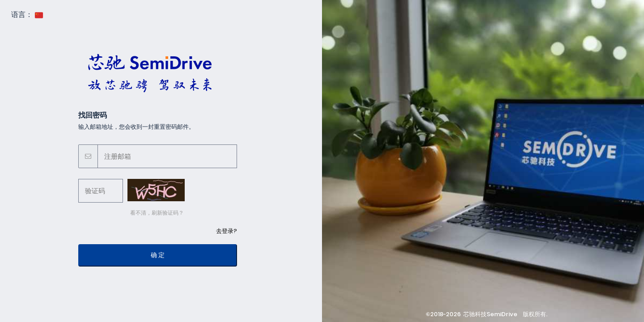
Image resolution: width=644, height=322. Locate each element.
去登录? (227, 231)
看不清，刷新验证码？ (156, 213)
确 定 (158, 255)
